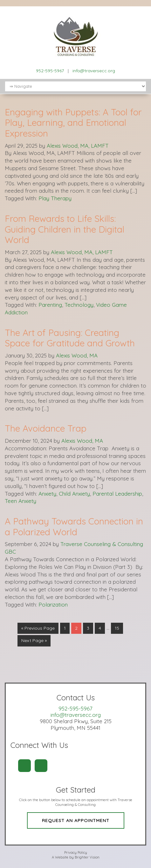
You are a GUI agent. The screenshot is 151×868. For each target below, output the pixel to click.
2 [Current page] (76, 628)
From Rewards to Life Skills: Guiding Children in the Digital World (65, 229)
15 (117, 628)
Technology (79, 305)
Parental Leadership (117, 494)
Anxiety (47, 494)
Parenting (50, 305)
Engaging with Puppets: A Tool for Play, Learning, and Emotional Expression (73, 123)
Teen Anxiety (21, 501)
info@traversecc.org (94, 71)
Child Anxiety (74, 494)
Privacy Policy (76, 852)
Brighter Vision (87, 857)
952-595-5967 (50, 71)
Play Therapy (55, 198)
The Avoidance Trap (46, 428)
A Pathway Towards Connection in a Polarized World (74, 527)
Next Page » (34, 640)
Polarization (53, 604)
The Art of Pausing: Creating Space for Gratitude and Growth (70, 338)
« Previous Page (38, 628)
